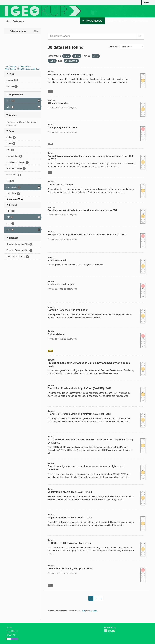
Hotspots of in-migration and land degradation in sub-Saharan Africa (87, 235)
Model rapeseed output (61, 284)
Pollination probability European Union (70, 569)
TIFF (50, 91)
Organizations (140, 21)
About (9, 627)
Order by (113, 47)
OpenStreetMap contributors (29, 69)
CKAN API (11, 635)
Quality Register (117, 21)
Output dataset (56, 334)
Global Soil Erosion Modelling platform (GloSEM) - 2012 (80, 388)
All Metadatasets (92, 21)
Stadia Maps (12, 67)
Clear (36, 31)
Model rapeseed (57, 260)
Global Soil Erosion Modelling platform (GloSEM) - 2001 (80, 414)
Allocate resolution (59, 103)
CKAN (109, 631)
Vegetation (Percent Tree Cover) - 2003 (70, 518)
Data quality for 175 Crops (63, 128)
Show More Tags (15, 199)
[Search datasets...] (92, 36)
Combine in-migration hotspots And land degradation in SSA (83, 210)
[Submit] (140, 36)
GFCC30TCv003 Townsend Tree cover (69, 543)
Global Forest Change (60, 185)
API (83, 611)
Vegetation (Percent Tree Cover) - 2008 (70, 492)
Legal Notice (12, 631)
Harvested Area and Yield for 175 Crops (70, 75)
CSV (50, 351)
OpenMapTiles (11, 69)
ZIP (50, 173)
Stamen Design (24, 67)
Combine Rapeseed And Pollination (68, 310)
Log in (146, 2)
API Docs (93, 611)
